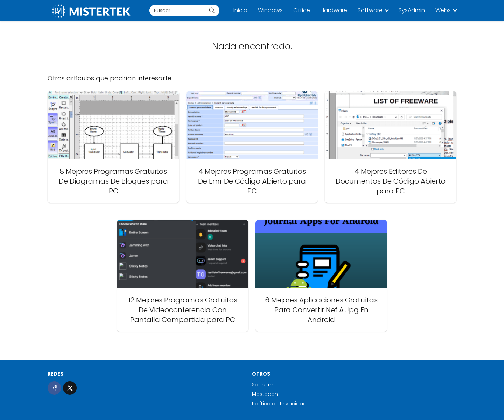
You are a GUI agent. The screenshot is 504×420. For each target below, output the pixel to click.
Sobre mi (263, 385)
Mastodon (265, 394)
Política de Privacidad (279, 404)
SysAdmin (412, 10)
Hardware (334, 10)
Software (370, 10)
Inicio (240, 10)
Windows (270, 10)
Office (302, 10)
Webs (443, 10)
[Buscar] (212, 10)
